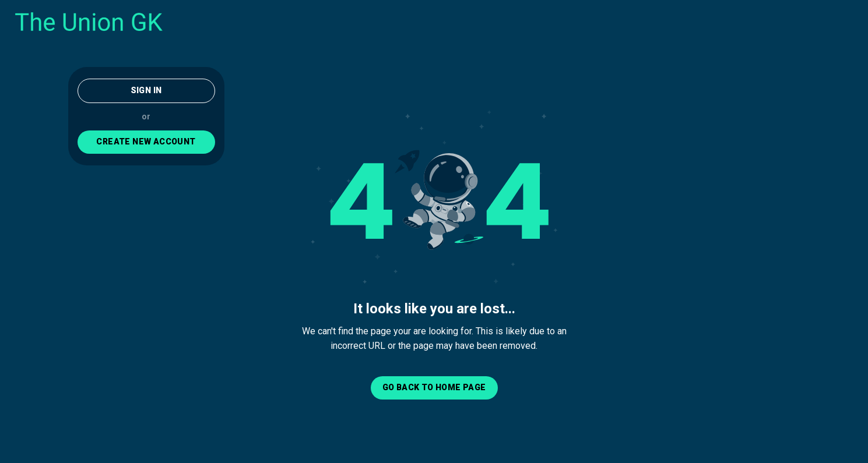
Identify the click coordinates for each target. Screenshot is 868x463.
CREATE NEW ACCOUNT (146, 142)
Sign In (146, 90)
